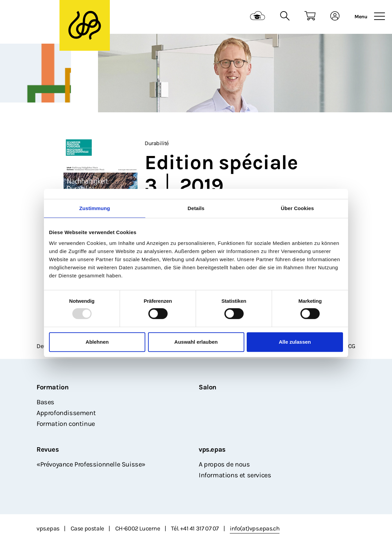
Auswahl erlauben (196, 342)
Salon (207, 387)
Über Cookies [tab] (297, 208)
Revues (48, 449)
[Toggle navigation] (379, 17)
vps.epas (212, 449)
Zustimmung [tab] (95, 208)
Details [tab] (196, 208)
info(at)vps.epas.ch (255, 528)
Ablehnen (97, 342)
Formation (52, 387)
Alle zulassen (295, 342)
